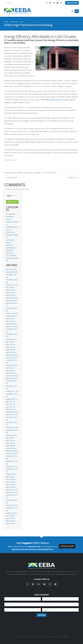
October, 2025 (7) (12, 285)
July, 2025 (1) (10, 287)
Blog (22, 22)
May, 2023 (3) (10, 347)
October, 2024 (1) (12, 313)
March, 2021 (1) (11, 409)
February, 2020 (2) (12, 451)
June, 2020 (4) (11, 440)
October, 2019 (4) (12, 466)
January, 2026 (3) (12, 272)
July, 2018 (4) (10, 516)
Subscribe (12, 202)
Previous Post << (11, 178)
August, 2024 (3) (11, 316)
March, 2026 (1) (11, 269)
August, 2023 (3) (11, 339)
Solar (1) (9, 243)
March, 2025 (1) (11, 295)
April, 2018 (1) (11, 523)
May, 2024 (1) (10, 319)
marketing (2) (10, 240)
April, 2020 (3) (11, 446)
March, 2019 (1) (11, 487)
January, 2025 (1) (12, 300)
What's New (14, 22)
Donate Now (72, 3)
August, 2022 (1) (11, 365)
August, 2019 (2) (11, 474)
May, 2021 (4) (10, 404)
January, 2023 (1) (12, 357)
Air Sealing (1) (11, 214)
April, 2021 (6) (11, 407)
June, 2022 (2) (11, 370)
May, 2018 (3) (10, 521)
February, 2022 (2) (12, 376)
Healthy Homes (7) (12, 227)
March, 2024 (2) (11, 324)
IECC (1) (8, 230)
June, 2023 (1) (11, 345)
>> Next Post (73, 178)
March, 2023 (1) (11, 352)
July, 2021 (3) (10, 402)
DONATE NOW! (67, 546)
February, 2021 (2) (12, 412)
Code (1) (9, 219)
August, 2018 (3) (11, 513)
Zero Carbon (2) (11, 256)
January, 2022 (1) (12, 378)
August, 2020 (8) (11, 435)
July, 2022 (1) (10, 368)
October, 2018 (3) (12, 505)
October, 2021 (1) (12, 391)
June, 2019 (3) (11, 479)
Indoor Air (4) (10, 232)
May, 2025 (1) (10, 290)
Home (6, 22)
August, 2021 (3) (11, 399)
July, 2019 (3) (10, 477)
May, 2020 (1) (10, 443)
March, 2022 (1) (11, 373)
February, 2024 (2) (12, 326)
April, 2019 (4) (11, 485)
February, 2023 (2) (12, 355)
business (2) (10, 217)
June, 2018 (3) (11, 518)
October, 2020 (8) (12, 427)
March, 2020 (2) (11, 448)
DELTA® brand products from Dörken (55, 100)
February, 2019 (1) (12, 490)
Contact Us (9, 3)
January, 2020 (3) (12, 453)
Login (66, 636)
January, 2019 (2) (12, 492)
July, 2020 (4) (10, 438)
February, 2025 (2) (12, 298)
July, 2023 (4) (10, 342)
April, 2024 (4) (11, 321)
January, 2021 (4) (12, 415)
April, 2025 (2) (11, 293)
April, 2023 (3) (11, 350)
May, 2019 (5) (10, 482)
